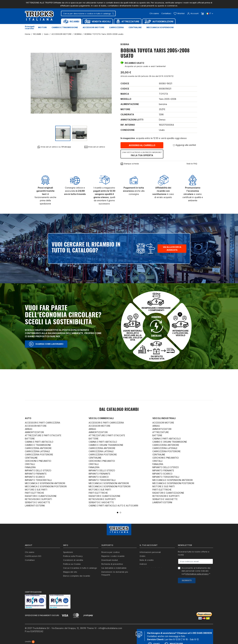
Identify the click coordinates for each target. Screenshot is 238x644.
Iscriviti (187, 580)
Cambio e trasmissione (65, 27)
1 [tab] (118, 513)
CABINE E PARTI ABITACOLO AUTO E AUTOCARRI (113, 506)
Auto (28, 418)
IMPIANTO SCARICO (35, 477)
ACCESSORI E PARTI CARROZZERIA (42, 423)
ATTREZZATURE (161, 432)
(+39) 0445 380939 (201, 633)
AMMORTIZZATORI (34, 432)
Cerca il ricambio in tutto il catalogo (80, 568)
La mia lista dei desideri (151, 568)
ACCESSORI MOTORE (36, 426)
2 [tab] (120, 513)
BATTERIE (30, 439)
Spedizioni (68, 552)
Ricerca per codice (110, 552)
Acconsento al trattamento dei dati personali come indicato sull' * (196, 571)
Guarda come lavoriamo (46, 344)
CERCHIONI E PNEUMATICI (38, 461)
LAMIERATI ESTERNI (35, 506)
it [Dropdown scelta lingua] (210, 13)
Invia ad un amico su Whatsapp (54, 147)
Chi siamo (154, 13)
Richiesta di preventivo (112, 564)
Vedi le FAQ (192, 164)
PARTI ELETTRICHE (34, 493)
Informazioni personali (150, 552)
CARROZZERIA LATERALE (37, 451)
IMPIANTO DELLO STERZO (38, 470)
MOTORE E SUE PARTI (36, 490)
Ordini (142, 556)
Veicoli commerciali (101, 418)
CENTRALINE (31, 458)
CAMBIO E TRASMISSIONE (38, 445)
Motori (42, 27)
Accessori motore (93, 27)
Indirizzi (143, 564)
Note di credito (147, 560)
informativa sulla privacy (197, 574)
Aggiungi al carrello (142, 145)
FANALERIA (30, 467)
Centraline (135, 27)
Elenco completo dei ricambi (77, 576)
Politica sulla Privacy (73, 556)
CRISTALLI (30, 464)
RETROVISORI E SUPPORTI (38, 499)
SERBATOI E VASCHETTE (37, 502)
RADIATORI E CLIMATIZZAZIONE (41, 496)
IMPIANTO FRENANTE (36, 474)
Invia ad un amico (95, 147)
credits (30, 641)
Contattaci (166, 13)
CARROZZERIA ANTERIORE (38, 448)
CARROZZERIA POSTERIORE (39, 455)
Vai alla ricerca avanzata (172, 248)
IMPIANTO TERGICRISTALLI (38, 480)
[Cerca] (88, 13)
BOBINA (125, 44)
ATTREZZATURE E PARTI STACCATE (43, 435)
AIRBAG (29, 429)
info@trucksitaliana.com (110, 628)
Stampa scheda (130, 164)
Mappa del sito (70, 572)
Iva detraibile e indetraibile (114, 568)
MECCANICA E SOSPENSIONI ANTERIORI (45, 483)
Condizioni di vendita (73, 560)
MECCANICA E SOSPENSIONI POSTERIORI (46, 486)
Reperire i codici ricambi (113, 556)
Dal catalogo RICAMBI (119, 410)
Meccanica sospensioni (160, 27)
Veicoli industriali (164, 418)
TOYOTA (163, 94)
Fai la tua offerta (142, 154)
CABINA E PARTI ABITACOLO (39, 442)
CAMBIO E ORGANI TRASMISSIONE (106, 445)
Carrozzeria (116, 27)
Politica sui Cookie (72, 564)
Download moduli (110, 560)
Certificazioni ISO (33, 556)
